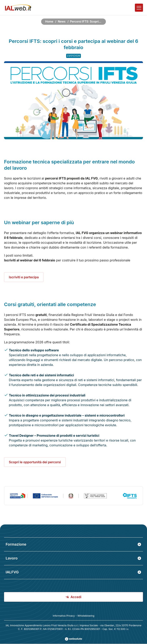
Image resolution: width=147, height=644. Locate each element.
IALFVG (73, 572)
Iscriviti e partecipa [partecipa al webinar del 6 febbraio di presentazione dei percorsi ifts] (24, 277)
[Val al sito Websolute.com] (73, 639)
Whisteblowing (86, 616)
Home (49, 21)
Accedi (74, 597)
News (62, 21)
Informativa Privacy (64, 616)
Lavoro (73, 558)
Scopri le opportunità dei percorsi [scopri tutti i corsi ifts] (35, 462)
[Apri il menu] (139, 8)
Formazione (73, 544)
